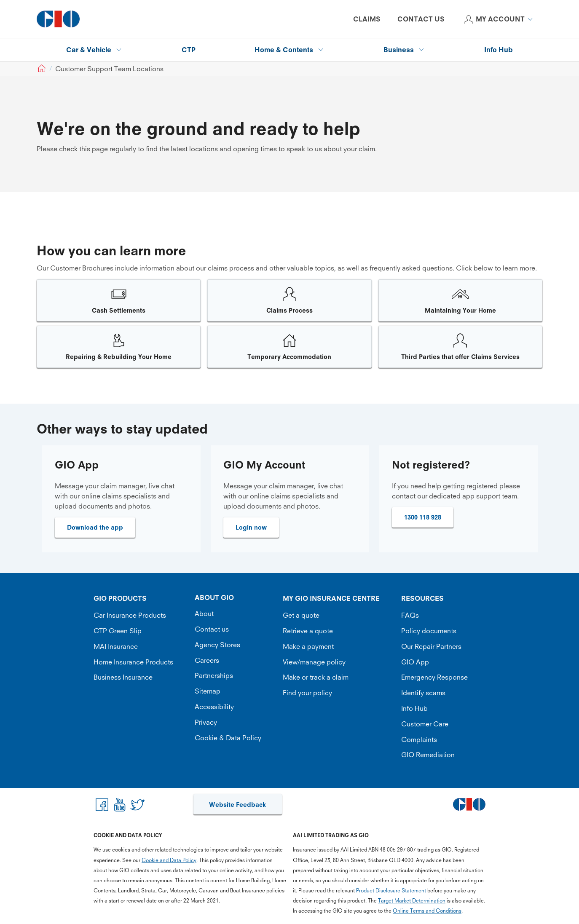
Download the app (95, 527)
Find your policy (307, 693)
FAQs (410, 615)
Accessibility (214, 707)
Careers (207, 660)
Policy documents (429, 631)
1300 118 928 (423, 517)
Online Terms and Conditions (427, 911)
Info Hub (414, 708)
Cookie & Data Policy (228, 738)
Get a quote (301, 615)
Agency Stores (217, 645)
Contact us (212, 629)
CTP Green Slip (118, 631)
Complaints (419, 739)
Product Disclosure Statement (391, 891)
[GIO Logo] (58, 19)
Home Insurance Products (133, 662)
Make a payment (308, 646)
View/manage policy (314, 662)
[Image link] (119, 300)
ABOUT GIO (214, 597)
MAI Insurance (116, 646)
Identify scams (423, 693)
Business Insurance (123, 677)
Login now (251, 527)
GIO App (415, 662)
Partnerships (214, 675)
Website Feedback (237, 805)
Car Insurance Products (130, 615)
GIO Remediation (428, 755)
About (204, 613)
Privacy (206, 722)
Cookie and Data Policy (169, 860)
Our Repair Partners (431, 646)
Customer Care (425, 724)
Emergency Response (434, 677)
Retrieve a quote (308, 631)
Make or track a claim (316, 677)
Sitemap (208, 691)
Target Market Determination (412, 901)
